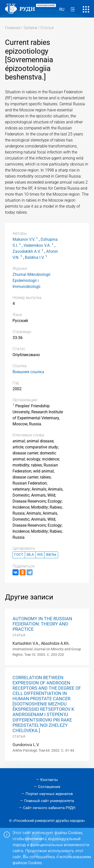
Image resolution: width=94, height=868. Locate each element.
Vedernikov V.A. (37, 245)
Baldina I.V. (35, 257)
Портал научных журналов (49, 794)
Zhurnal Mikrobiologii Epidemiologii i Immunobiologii (31, 281)
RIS (40, 555)
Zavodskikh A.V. (27, 251)
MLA (30, 555)
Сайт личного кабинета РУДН (49, 808)
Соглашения (49, 787)
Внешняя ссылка (28, 372)
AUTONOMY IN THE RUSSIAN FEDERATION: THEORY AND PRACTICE (42, 624)
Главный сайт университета (49, 801)
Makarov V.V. (24, 239)
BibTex (51, 555)
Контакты (49, 780)
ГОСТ (19, 555)
